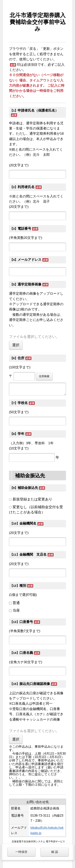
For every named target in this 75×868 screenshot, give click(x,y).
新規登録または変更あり (32, 499)
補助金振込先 (28, 488)
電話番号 (24, 229)
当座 (16, 610)
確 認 (55, 852)
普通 (16, 603)
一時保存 (21, 852)
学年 (21, 434)
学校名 (23, 403)
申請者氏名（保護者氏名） (38, 110)
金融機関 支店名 (33, 555)
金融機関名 (28, 523)
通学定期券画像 (29, 284)
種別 (23, 586)
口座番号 (26, 622)
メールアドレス (29, 260)
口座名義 (26, 653)
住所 (21, 358)
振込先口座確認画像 (35, 684)
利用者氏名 (26, 187)
